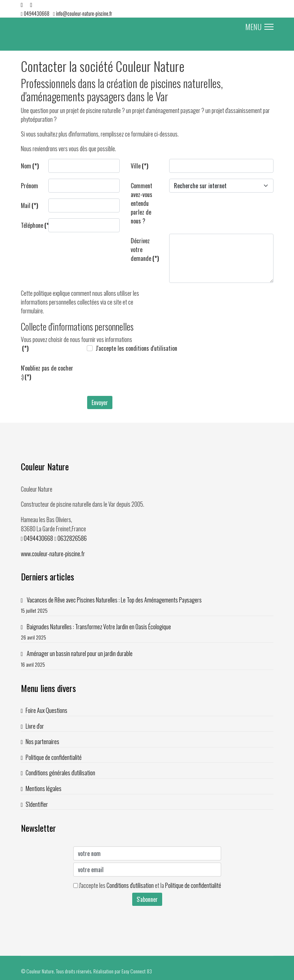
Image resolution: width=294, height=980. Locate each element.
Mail (29, 205)
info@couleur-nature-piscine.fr (84, 13)
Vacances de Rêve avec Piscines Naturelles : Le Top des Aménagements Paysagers (147, 605)
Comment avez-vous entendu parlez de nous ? (142, 203)
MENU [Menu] (259, 27)
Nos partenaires (42, 742)
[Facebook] (22, 4)
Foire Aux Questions (46, 710)
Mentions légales (44, 788)
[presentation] (142, 375)
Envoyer (100, 402)
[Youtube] (31, 4)
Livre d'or (35, 726)
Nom (30, 166)
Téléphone (32, 225)
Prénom (29, 186)
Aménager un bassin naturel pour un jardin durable (147, 659)
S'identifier (37, 804)
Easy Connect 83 (137, 971)
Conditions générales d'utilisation (60, 773)
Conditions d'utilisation (130, 885)
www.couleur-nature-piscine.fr (53, 554)
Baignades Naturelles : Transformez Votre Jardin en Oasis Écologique (147, 632)
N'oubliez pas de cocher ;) (47, 372)
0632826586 (72, 538)
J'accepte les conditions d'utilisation (136, 348)
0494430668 (37, 13)
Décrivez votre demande (145, 249)
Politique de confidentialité (54, 757)
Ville (139, 166)
